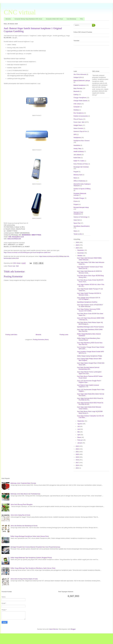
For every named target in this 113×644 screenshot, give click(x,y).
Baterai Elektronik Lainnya (82, 80)
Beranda (8, 19)
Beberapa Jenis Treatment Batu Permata (23, 483)
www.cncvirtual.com (14, 239)
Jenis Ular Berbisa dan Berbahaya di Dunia (24, 526)
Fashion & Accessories (81, 116)
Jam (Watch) (78, 155)
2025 (78, 245)
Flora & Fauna (78, 119)
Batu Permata (78, 88)
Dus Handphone (79, 113)
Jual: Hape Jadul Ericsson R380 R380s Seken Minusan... (89, 259)
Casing (76, 94)
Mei (79, 432)
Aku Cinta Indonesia (80, 74)
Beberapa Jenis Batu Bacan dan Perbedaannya (25, 494)
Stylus (75, 231)
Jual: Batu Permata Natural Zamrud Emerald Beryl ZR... (88, 368)
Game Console (78, 128)
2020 (78, 454)
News (75, 178)
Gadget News (78, 125)
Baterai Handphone (80, 85)
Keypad (76, 172)
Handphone (77, 138)
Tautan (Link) (78, 234)
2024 (78, 248)
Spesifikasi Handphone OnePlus (87, 302)
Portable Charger (79, 198)
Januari (80, 443)
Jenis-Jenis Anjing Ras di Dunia (20, 515)
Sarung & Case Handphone (78, 213)
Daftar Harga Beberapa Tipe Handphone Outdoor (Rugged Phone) (31, 558)
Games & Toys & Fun (80, 131)
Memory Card (78, 175)
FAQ (81, 19)
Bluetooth (77, 91)
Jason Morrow (54, 629)
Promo (76, 201)
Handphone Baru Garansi (82, 141)
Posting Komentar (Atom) (41, 339)
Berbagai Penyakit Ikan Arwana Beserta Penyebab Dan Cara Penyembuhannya (35, 547)
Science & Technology (80, 217)
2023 (78, 446)
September (81, 421)
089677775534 (36, 235)
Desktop (76, 110)
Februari (80, 440)
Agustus (80, 424)
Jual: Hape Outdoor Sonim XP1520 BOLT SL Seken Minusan (90, 306)
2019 (78, 457)
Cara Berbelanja (71, 19)
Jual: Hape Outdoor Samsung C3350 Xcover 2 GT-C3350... (89, 310)
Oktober (80, 256)
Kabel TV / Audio (79, 161)
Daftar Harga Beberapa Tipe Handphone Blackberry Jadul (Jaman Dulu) (33, 568)
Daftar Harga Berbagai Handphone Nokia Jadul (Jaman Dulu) (30, 536)
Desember (81, 250)
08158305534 (26, 235)
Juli (79, 426)
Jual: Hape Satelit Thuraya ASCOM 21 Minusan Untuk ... (89, 294)
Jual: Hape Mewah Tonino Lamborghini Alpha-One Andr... (89, 373)
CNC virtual (20, 12)
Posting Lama (64, 335)
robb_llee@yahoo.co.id (16, 237)
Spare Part (77, 223)
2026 (78, 242)
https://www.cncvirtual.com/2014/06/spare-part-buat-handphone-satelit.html (27, 252)
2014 (78, 468)
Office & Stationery (79, 181)
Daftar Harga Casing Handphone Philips (90, 356)
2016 (78, 465)
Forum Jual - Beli (13, 266)
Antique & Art (78, 77)
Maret (79, 437)
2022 (78, 449)
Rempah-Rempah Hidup (81, 207)
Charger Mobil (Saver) (80, 101)
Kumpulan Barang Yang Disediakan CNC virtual (28, 19)
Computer (77, 107)
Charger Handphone (80, 98)
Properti (76, 204)
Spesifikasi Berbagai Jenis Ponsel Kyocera (90, 327)
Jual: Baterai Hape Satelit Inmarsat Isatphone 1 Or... (88, 386)
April (79, 435)
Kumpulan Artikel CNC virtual (54, 19)
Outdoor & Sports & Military (82, 189)
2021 (78, 452)
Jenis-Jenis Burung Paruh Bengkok (21, 504)
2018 (78, 460)
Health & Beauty (79, 151)
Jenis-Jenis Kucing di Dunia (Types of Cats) (24, 579)
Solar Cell (77, 220)
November (81, 253)
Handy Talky (77, 148)
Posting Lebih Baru (11, 335)
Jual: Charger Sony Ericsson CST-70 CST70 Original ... (88, 299)
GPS (75, 134)
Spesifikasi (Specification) (82, 226)
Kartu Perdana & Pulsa (81, 164)
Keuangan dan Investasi (81, 167)
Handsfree (77, 145)
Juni (79, 429)
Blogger (73, 629)
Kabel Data (77, 158)
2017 (78, 463)
